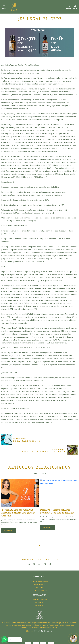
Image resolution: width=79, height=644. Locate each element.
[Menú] (4, 7)
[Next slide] (76, 536)
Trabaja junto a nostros (40, 572)
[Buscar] (69, 7)
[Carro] (75, 7)
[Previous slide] (3, 536)
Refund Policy (39, 593)
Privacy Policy (39, 596)
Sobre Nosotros (40, 575)
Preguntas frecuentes (40, 581)
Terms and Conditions (40, 590)
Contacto (40, 578)
